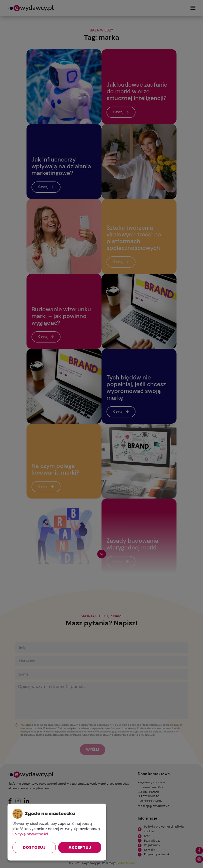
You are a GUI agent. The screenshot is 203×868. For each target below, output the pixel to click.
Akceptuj (80, 847)
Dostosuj (34, 847)
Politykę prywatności (30, 834)
